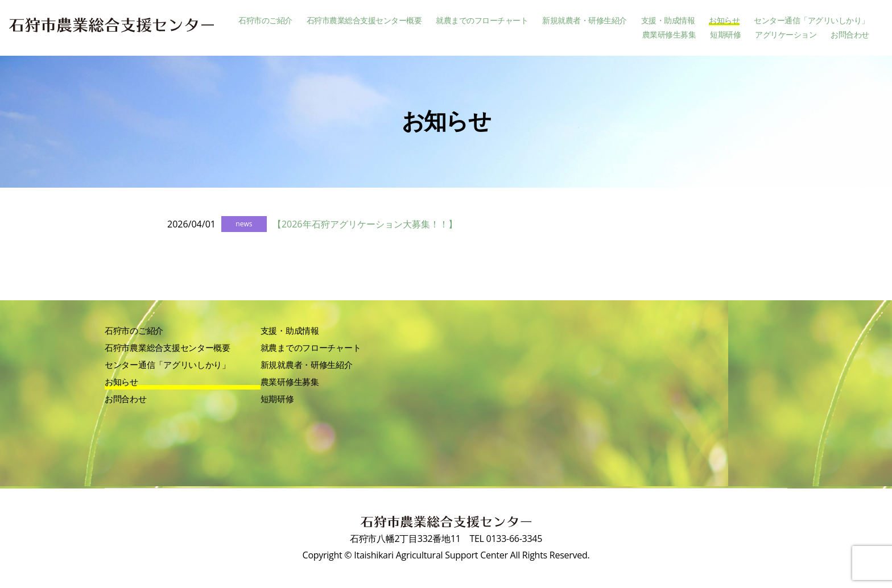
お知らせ (724, 21)
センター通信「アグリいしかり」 (812, 21)
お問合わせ (850, 35)
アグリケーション (786, 35)
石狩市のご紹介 (265, 21)
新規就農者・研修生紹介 (585, 21)
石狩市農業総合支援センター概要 (364, 21)
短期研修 (725, 35)
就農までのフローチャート (482, 21)
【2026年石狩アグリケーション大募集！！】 (365, 224)
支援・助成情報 (668, 21)
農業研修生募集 (669, 35)
